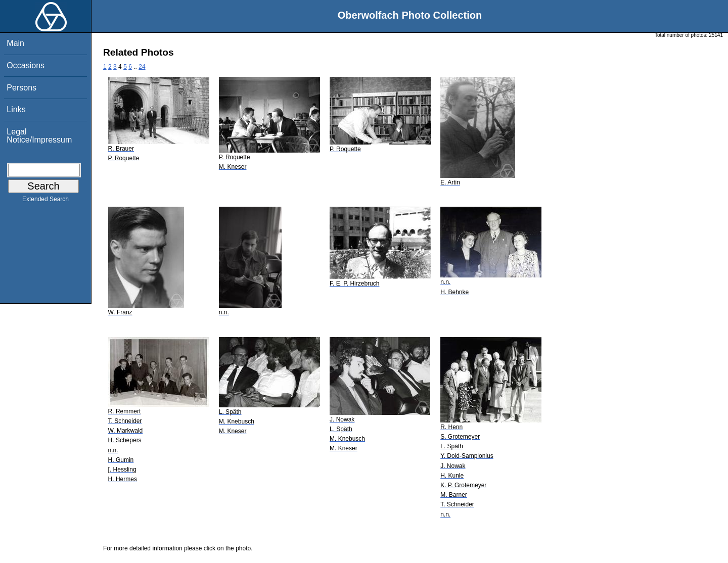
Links (16, 109)
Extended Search (45, 201)
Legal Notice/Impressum (39, 136)
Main (15, 43)
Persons (21, 88)
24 (142, 67)
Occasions (26, 65)
